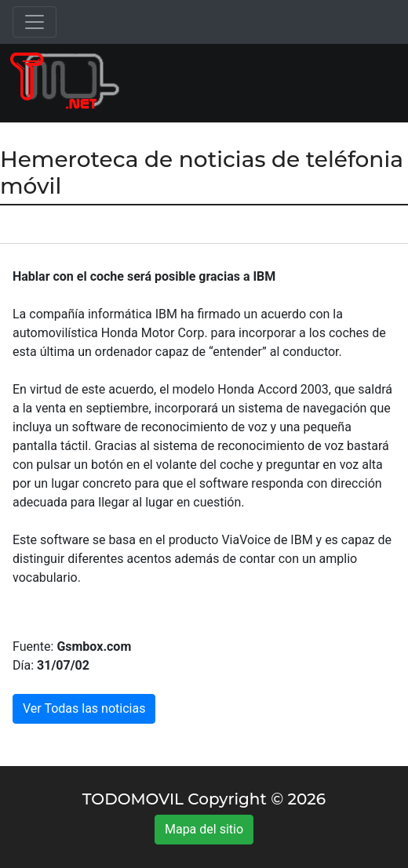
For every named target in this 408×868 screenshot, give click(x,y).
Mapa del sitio (204, 829)
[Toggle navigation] (35, 22)
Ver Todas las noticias (84, 708)
